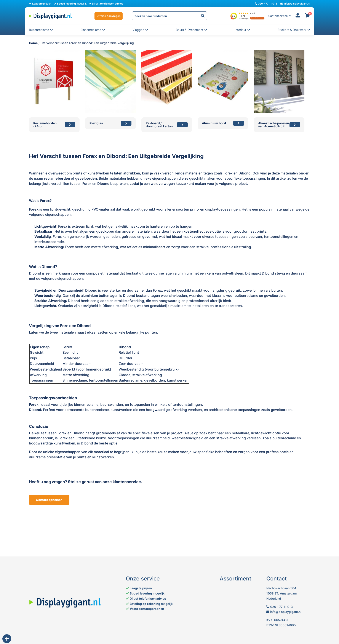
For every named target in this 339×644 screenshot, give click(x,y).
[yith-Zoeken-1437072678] (203, 16)
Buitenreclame (39, 30)
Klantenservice (278, 16)
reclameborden (57, 178)
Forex (34, 209)
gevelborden (86, 178)
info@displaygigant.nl (295, 4)
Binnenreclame (91, 30)
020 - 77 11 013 (266, 4)
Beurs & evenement (189, 30)
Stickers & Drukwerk (292, 30)
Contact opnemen (49, 500)
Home (33, 43)
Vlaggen (139, 30)
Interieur (241, 30)
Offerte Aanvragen (109, 16)
